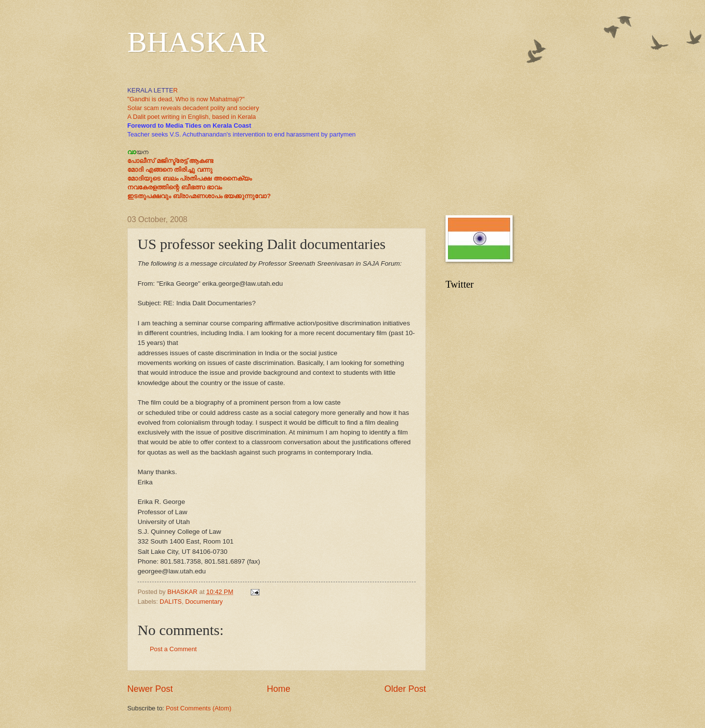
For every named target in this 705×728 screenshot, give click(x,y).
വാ (132, 152)
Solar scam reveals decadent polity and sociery (193, 108)
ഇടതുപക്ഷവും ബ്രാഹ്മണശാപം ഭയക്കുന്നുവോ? (199, 196)
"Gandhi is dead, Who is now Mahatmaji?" (186, 99)
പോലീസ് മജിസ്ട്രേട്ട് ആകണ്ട (170, 161)
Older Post (405, 689)
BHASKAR (198, 42)
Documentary (204, 602)
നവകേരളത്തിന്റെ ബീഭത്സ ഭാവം (175, 187)
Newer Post (150, 689)
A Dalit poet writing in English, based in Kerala (192, 117)
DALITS (171, 602)
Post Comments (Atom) (199, 708)
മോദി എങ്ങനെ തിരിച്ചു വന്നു (170, 170)
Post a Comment (173, 649)
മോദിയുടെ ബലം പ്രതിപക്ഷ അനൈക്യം (189, 178)
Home (279, 689)
